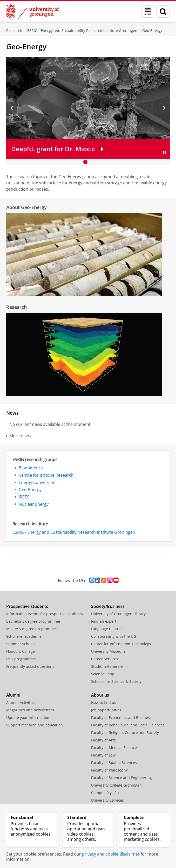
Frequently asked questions (30, 666)
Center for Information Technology (121, 644)
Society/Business (108, 606)
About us (100, 695)
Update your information (28, 717)
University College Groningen (116, 785)
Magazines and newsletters (30, 710)
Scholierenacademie (24, 636)
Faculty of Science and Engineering (121, 778)
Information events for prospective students (45, 614)
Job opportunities (106, 710)
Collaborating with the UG (114, 636)
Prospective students (27, 606)
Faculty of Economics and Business (121, 717)
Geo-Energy (152, 30)
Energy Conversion (37, 482)
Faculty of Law (103, 755)
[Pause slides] (165, 152)
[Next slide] (164, 108)
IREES (24, 497)
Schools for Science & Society (116, 681)
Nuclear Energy (34, 504)
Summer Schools (21, 644)
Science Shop (103, 674)
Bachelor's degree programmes (33, 621)
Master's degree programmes (32, 629)
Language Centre (106, 629)
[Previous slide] (12, 108)
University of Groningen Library (118, 614)
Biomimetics (31, 468)
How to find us (104, 702)
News (12, 413)
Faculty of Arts (103, 740)
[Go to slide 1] (85, 162)
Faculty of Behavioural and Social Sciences (128, 725)
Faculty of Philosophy (109, 770)
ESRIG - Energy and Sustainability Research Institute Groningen (82, 30)
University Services (107, 800)
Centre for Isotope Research (46, 475)
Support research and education (35, 725)
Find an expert (104, 621)
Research (14, 30)
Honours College (21, 651)
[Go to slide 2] (91, 162)
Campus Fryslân (105, 793)
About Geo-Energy (26, 207)
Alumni (13, 695)
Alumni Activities (21, 702)
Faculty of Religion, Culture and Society (125, 732)
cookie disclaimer (123, 854)
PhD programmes (21, 659)
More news (20, 436)
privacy (89, 854)
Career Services (105, 659)
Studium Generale (107, 666)
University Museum (108, 651)
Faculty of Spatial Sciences (114, 763)
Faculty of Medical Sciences (115, 748)
